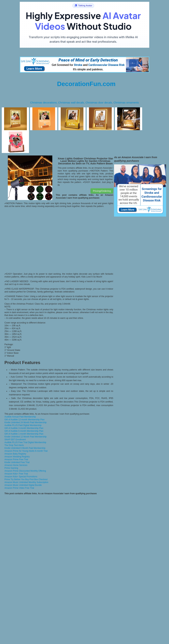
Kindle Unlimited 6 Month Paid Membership (25, 448)
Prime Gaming (11, 468)
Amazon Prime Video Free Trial (19, 488)
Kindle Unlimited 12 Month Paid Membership (26, 437)
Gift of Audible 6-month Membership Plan (24, 431)
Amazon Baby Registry (15, 454)
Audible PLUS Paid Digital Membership (23, 425)
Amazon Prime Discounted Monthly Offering (25, 471)
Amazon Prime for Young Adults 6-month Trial (26, 451)
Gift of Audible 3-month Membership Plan (24, 428)
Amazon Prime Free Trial (16, 459)
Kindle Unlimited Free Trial (17, 462)
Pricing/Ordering (102, 191)
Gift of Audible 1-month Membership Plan (24, 434)
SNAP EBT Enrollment (15, 440)
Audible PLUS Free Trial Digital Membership (25, 442)
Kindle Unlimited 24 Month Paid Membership (26, 422)
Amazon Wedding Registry (17, 457)
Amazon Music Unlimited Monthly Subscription (26, 482)
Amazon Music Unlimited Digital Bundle (23, 485)
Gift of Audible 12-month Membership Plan (24, 420)
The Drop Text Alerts (14, 445)
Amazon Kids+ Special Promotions (21, 477)
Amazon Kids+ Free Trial (16, 474)
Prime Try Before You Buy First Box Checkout (26, 479)
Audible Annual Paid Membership (20, 417)
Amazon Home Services (16, 465)
